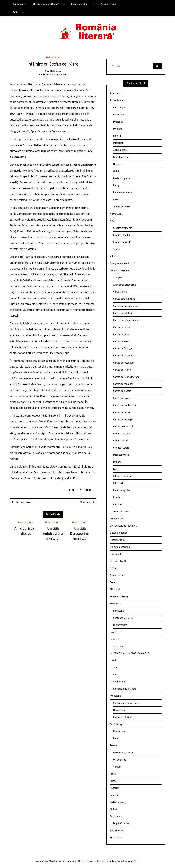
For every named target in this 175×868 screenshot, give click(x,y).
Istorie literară (117, 682)
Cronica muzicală (122, 242)
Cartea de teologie (123, 419)
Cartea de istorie (122, 370)
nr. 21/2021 (61, 75)
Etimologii (115, 589)
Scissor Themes (97, 861)
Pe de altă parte (122, 178)
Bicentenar (119, 611)
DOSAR (114, 568)
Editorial (118, 136)
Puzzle (117, 200)
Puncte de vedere (122, 192)
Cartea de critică (122, 327)
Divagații (118, 129)
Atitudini (114, 256)
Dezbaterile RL (118, 540)
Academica (116, 93)
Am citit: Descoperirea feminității (80, 533)
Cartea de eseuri (122, 341)
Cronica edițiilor (122, 434)
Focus (116, 469)
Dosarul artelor (118, 575)
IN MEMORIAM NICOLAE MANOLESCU (130, 653)
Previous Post (23, 502)
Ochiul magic (117, 724)
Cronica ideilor (121, 441)
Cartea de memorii (123, 384)
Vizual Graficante (68, 861)
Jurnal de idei (120, 150)
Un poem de (120, 760)
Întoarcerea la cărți (123, 476)
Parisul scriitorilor (122, 717)
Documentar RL (118, 561)
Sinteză (114, 809)
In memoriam (117, 646)
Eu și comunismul (119, 597)
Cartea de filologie (123, 348)
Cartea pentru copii (123, 426)
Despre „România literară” (46, 4)
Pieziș (116, 185)
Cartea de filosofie (123, 355)
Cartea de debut (122, 334)
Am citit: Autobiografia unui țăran (53, 533)
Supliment (115, 816)
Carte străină (120, 292)
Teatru (117, 249)
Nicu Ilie (53, 861)
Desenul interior (122, 455)
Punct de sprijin (121, 490)
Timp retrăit (53, 57)
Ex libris (117, 462)
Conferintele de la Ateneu (123, 526)
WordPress (133, 861)
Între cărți (118, 483)
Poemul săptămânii (123, 752)
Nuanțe (117, 164)
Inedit (113, 660)
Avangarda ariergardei (125, 285)
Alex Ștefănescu (53, 71)
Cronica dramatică (123, 228)
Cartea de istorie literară (126, 377)
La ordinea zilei (121, 157)
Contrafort (119, 114)
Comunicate (116, 518)
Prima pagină (20, 4)
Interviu (114, 667)
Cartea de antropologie (125, 306)
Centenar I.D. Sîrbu (123, 618)
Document (115, 554)
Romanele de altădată (125, 689)
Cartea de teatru (122, 412)
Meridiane (115, 696)
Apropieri (118, 277)
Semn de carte (121, 511)
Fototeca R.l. (117, 639)
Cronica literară (121, 448)
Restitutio (118, 497)
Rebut (116, 738)
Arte (112, 221)
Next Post (85, 502)
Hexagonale (119, 710)
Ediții (16, 12)
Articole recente (109, 4)
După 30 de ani (121, 823)
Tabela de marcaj (122, 207)
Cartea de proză (122, 398)
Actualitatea (116, 100)
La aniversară (120, 625)
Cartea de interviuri (123, 363)
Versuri (117, 767)
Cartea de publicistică (124, 405)
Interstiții (118, 143)
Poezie (113, 745)
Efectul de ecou (121, 731)
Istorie (113, 674)
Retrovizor (119, 504)
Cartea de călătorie (123, 313)
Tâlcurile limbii (118, 831)
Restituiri (115, 795)
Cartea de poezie (122, 391)
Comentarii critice (119, 270)
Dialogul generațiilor (121, 547)
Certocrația (119, 107)
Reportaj (114, 788)
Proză (113, 774)
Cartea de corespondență (127, 320)
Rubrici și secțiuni (80, 4)
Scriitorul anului (118, 802)
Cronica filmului (121, 235)
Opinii (116, 171)
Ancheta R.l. (116, 214)
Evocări (114, 632)
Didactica (118, 122)
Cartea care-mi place (124, 299)
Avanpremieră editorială (123, 263)
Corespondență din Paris (126, 703)
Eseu (112, 582)
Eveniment (116, 604)
